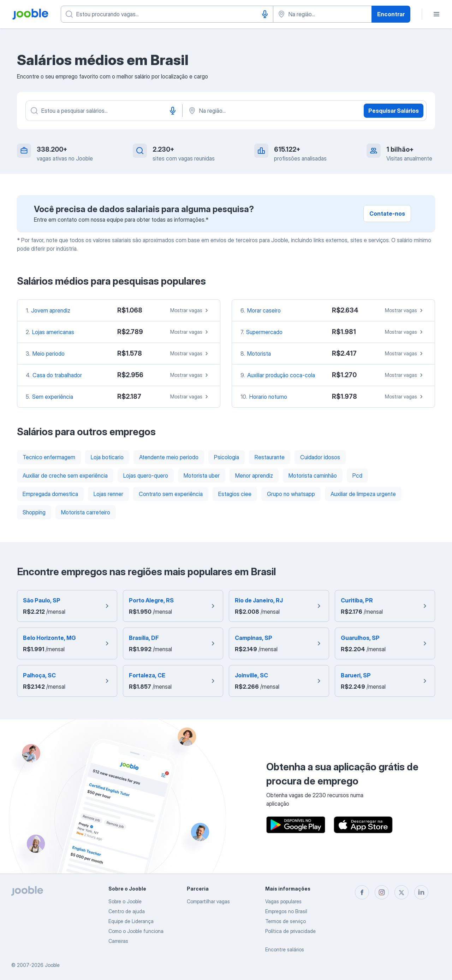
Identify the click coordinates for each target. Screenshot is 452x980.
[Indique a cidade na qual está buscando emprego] (322, 14)
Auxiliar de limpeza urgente (363, 494)
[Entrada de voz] (265, 14)
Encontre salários (285, 949)
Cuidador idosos (320, 457)
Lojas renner (108, 494)
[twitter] (402, 892)
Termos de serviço (286, 921)
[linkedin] (421, 892)
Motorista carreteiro (86, 512)
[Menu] (436, 14)
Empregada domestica (50, 494)
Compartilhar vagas (208, 901)
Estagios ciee (235, 494)
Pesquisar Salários (394, 111)
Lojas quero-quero (146, 476)
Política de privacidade (290, 931)
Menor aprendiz (254, 476)
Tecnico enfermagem (49, 457)
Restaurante (270, 457)
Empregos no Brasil (286, 911)
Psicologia (227, 457)
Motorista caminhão (313, 476)
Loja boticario (107, 457)
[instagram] (382, 892)
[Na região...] (261, 111)
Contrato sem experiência (171, 494)
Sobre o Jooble (125, 901)
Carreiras (118, 941)
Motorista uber (202, 476)
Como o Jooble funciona (136, 931)
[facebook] (362, 892)
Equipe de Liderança (131, 921)
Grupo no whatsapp (291, 494)
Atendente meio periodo (169, 457)
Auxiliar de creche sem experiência (65, 476)
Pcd (357, 476)
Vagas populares (283, 901)
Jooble (52, 965)
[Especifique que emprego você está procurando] (167, 14)
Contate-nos (387, 214)
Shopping (34, 512)
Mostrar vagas (190, 310)
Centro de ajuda (127, 911)
